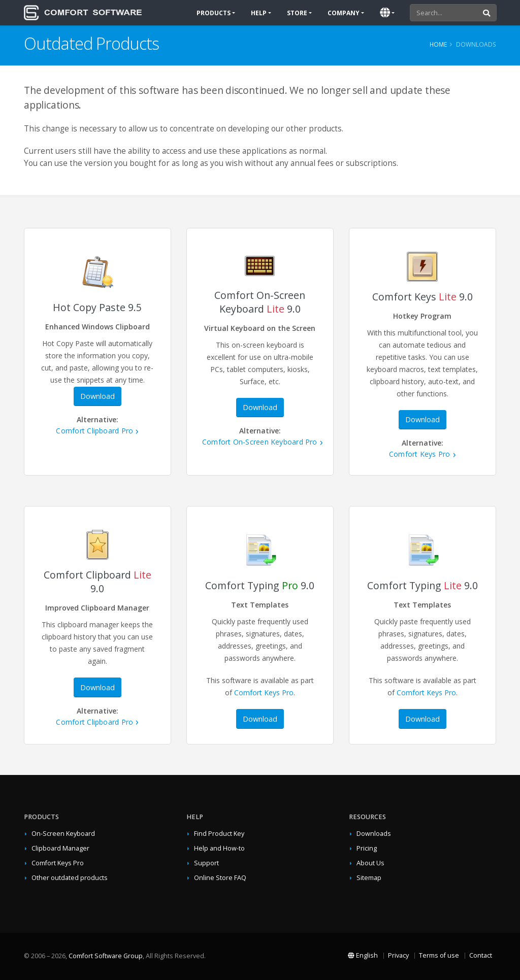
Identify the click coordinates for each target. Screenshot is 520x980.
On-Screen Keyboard (63, 834)
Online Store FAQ (220, 878)
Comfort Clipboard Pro (94, 431)
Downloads (374, 834)
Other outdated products (70, 878)
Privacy (398, 955)
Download (97, 396)
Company (344, 13)
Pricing (367, 848)
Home (438, 44)
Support (206, 863)
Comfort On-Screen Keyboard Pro (260, 442)
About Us (370, 863)
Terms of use (439, 955)
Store (297, 13)
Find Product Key (219, 834)
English (363, 955)
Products (214, 13)
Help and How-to (219, 848)
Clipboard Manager (60, 848)
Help (259, 13)
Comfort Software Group (106, 956)
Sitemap (369, 878)
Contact (481, 955)
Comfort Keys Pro (420, 454)
